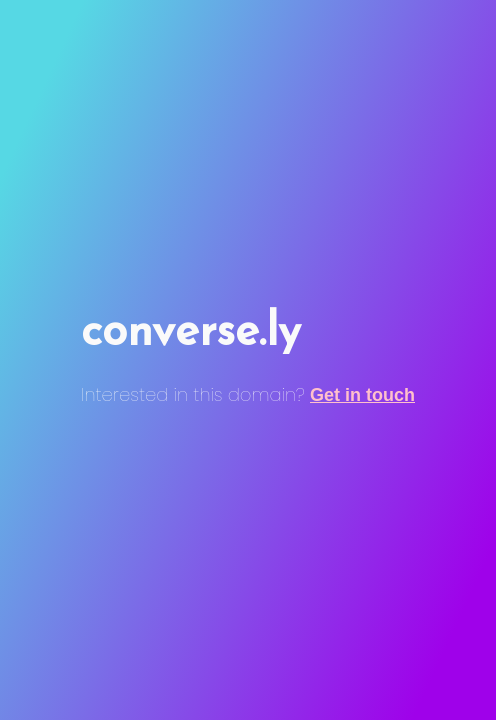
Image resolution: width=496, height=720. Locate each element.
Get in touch (362, 395)
